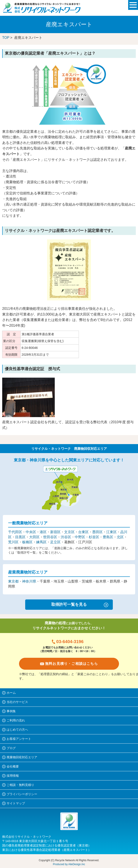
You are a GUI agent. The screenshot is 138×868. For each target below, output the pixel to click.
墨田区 (97, 532)
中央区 (31, 532)
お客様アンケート (19, 739)
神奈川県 (29, 581)
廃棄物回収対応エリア (22, 757)
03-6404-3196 (70, 642)
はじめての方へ (17, 730)
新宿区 (55, 532)
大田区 (34, 537)
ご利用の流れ (16, 720)
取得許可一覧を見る (69, 604)
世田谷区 (50, 537)
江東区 (111, 532)
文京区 (69, 532)
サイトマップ (16, 803)
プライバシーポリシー (22, 794)
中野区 (80, 537)
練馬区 (41, 542)
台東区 (83, 532)
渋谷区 (66, 537)
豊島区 (108, 537)
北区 (120, 537)
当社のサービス (17, 702)
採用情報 (13, 776)
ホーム (11, 693)
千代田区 (15, 532)
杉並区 (94, 537)
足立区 (55, 542)
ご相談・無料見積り (20, 785)
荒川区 (13, 542)
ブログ (11, 748)
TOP (6, 38)
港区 (43, 532)
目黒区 (20, 537)
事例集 (11, 711)
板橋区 (27, 542)
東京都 (13, 581)
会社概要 (13, 766)
